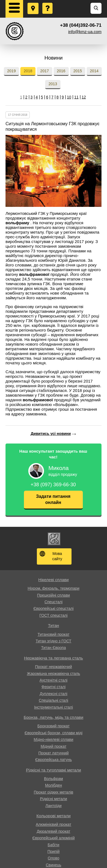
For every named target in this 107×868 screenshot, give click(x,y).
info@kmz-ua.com (85, 32)
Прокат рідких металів (53, 792)
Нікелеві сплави (53, 580)
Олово (54, 858)
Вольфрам (53, 779)
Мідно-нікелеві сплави (54, 739)
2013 (53, 84)
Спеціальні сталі (53, 700)
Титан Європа (54, 648)
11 (76, 97)
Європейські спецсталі (53, 608)
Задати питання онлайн (53, 499)
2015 (78, 71)
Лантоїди (53, 806)
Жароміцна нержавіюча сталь (53, 674)
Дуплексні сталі (53, 694)
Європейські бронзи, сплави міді (53, 733)
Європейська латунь (53, 760)
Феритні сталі (54, 687)
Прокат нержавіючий (54, 667)
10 (69, 97)
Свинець (53, 865)
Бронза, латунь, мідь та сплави (53, 717)
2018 (28, 71)
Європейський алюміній (54, 838)
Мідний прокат (54, 746)
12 (84, 97)
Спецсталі (54, 602)
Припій (53, 851)
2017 (44, 71)
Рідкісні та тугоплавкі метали (53, 770)
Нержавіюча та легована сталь (53, 658)
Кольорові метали (53, 816)
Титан (53, 625)
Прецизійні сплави (53, 595)
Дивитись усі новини (51, 434)
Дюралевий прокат (54, 831)
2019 (11, 71)
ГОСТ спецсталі (53, 615)
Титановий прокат (54, 634)
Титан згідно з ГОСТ (54, 641)
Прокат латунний (53, 753)
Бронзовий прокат (53, 726)
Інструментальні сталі (53, 707)
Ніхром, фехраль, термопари (53, 588)
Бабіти (53, 845)
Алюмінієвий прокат (53, 824)
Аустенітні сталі (53, 680)
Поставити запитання (48, 3)
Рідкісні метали (53, 799)
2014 (94, 71)
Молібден (54, 785)
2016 (61, 71)
